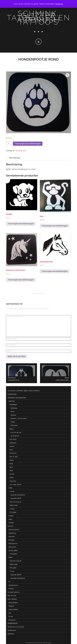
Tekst (11, 471)
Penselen (11, 540)
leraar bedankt (13, 609)
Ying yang (13, 481)
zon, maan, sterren (15, 485)
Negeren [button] (59, 4)
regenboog (12, 533)
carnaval (13, 415)
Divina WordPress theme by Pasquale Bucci (39, 643)
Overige (11, 523)
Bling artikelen (13, 603)
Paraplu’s (11, 606)
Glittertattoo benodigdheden (17, 398)
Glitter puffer (14, 505)
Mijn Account (12, 596)
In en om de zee (16, 432)
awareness (13, 443)
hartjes (12, 460)
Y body (12, 491)
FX (9, 582)
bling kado (12, 620)
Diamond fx (12, 547)
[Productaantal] (9, 143)
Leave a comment (39, 293)
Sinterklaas (14, 408)
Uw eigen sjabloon (14, 592)
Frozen (11, 616)
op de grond (21, 151)
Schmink (10, 526)
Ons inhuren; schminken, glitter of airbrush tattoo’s (24, 391)
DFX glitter (13, 512)
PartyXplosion (13, 544)
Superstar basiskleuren (18, 495)
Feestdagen (13, 405)
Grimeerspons (13, 585)
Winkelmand (12, 630)
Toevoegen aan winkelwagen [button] (21, 224)
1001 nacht (13, 439)
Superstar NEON (16, 498)
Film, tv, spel (14, 457)
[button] (67, 75)
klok (10, 613)
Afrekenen (11, 634)
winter (11, 478)
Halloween (14, 425)
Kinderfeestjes (12, 394)
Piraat (11, 464)
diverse (12, 446)
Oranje (13, 422)
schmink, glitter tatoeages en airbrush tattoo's (39, 18)
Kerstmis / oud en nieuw (19, 418)
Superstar (12, 537)
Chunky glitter (13, 550)
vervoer (12, 474)
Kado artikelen (12, 599)
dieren (12, 429)
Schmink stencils (14, 530)
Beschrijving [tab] (14, 158)
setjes (10, 519)
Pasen (12, 412)
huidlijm (11, 516)
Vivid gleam (13, 554)
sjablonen (12, 401)
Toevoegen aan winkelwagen (28, 144)
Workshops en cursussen (16, 627)
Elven (11, 450)
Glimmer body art (15, 502)
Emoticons (13, 453)
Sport (11, 467)
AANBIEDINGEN (13, 623)
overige (12, 509)
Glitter (10, 488)
